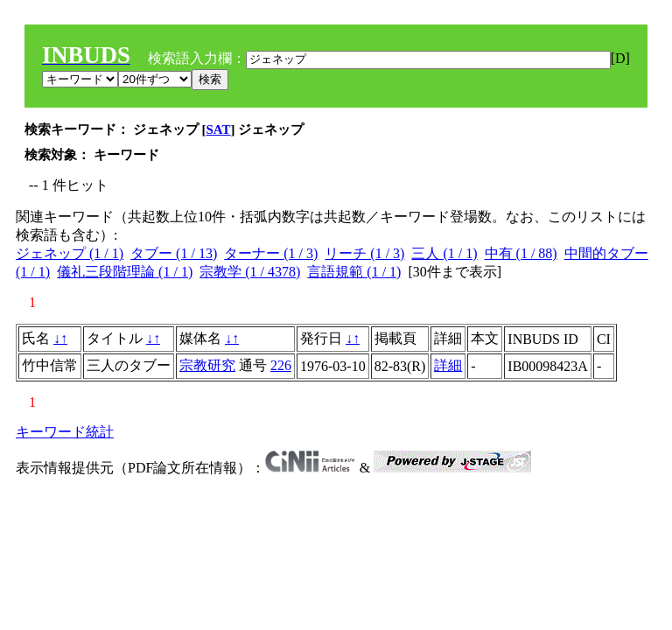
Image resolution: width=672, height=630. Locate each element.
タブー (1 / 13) (174, 253)
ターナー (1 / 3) (271, 253)
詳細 (448, 365)
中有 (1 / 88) (521, 253)
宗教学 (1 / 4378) (250, 272)
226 (281, 365)
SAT (219, 129)
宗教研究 (207, 365)
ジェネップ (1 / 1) (70, 253)
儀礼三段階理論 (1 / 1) (125, 272)
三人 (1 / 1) (444, 253)
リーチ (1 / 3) (364, 253)
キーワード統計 (65, 432)
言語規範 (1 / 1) (354, 272)
